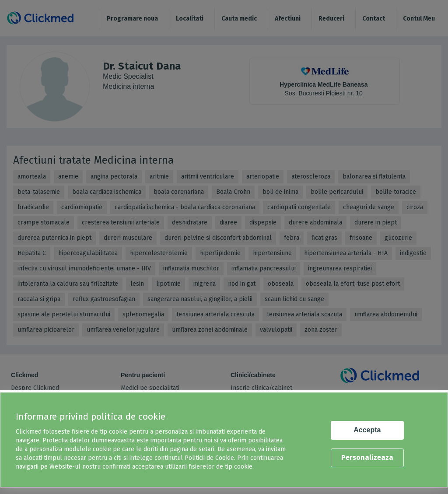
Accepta (367, 430)
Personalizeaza (367, 457)
